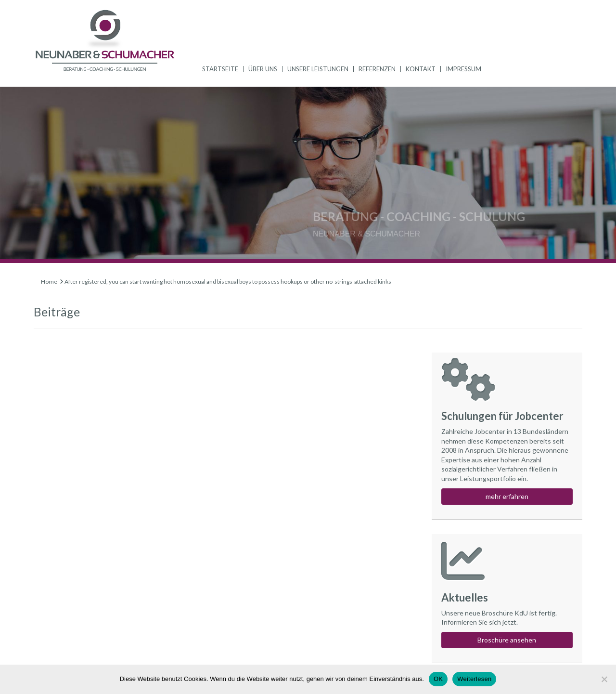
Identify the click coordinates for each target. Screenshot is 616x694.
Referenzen (377, 69)
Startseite (220, 69)
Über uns (263, 69)
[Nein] (604, 679)
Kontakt (421, 69)
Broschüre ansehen (507, 640)
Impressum (463, 69)
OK (438, 679)
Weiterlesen (474, 679)
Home (49, 282)
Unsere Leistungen (318, 69)
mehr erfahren (507, 496)
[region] (308, 175)
